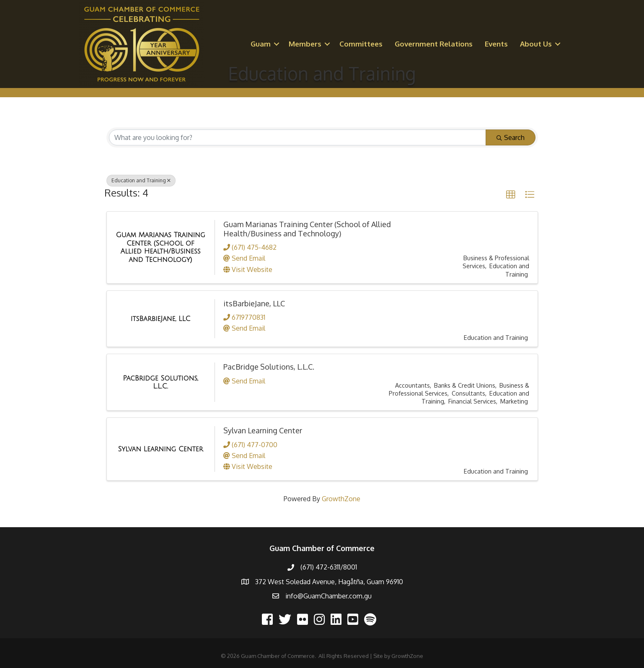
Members (305, 44)
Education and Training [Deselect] (141, 180)
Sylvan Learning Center (263, 430)
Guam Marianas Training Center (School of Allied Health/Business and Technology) (307, 229)
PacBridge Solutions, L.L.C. (269, 367)
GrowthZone (341, 499)
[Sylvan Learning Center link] (161, 449)
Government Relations (434, 44)
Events (496, 44)
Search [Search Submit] (511, 137)
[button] (511, 195)
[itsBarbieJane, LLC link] (161, 319)
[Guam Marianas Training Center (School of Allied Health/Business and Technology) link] (161, 247)
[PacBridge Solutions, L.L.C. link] (161, 382)
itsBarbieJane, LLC (254, 303)
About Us (536, 44)
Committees (361, 44)
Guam (261, 44)
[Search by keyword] (297, 137)
